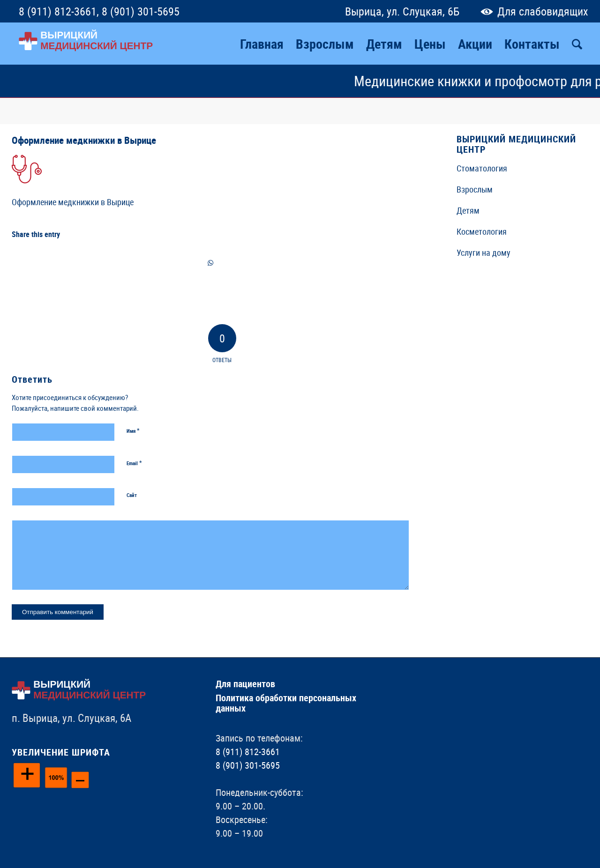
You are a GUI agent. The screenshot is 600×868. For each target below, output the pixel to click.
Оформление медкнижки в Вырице (84, 140)
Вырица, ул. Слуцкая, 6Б (402, 11)
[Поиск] (577, 44)
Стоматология (482, 168)
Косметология (482, 231)
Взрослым (475, 189)
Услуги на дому (484, 252)
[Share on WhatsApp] (210, 263)
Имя (133, 430)
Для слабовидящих (532, 11)
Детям (468, 210)
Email (134, 463)
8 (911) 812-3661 (58, 11)
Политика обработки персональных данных (286, 703)
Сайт (132, 495)
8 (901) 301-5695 (141, 11)
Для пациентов (245, 684)
